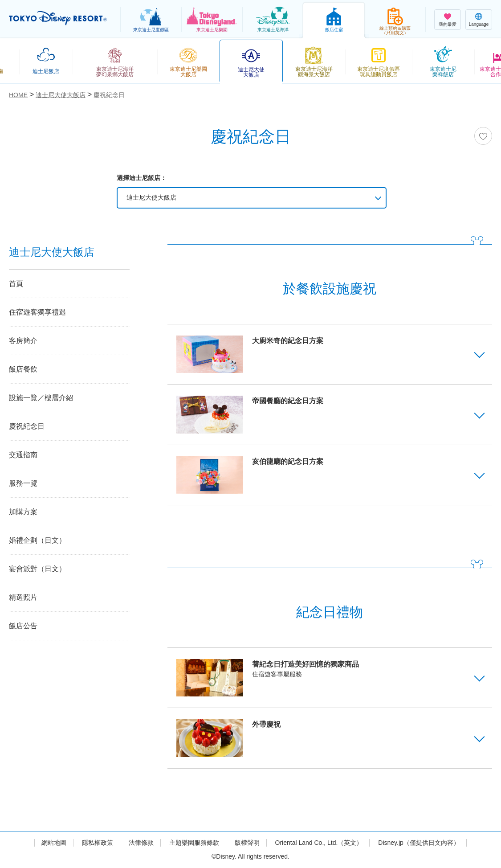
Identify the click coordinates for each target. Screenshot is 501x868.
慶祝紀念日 (27, 426)
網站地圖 (54, 843)
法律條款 (141, 843)
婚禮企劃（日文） (37, 540)
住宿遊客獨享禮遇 (37, 312)
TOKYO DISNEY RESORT (58, 18)
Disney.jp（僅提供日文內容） (419, 843)
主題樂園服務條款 (194, 843)
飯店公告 (23, 626)
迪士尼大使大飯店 (151, 197)
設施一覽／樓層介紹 (41, 398)
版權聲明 (247, 843)
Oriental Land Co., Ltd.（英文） (319, 843)
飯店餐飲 (23, 369)
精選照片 (23, 597)
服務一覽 (23, 483)
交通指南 (23, 455)
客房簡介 (23, 341)
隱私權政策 (98, 843)
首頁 (16, 284)
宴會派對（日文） (37, 569)
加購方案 (23, 512)
